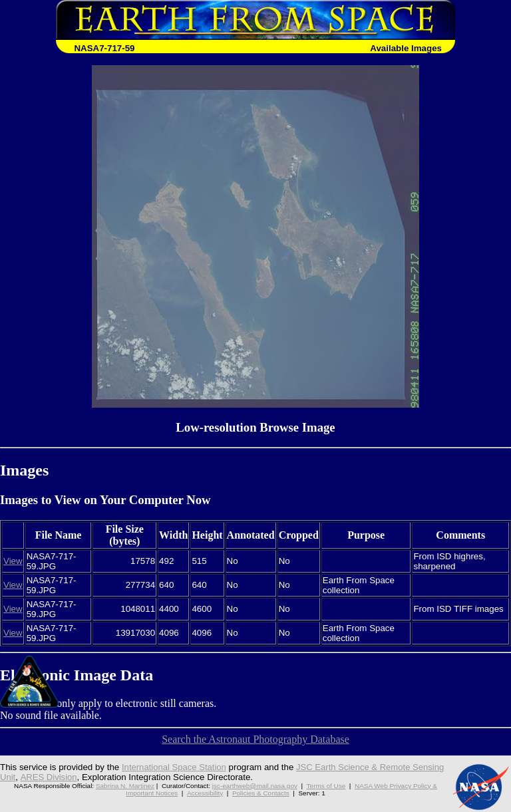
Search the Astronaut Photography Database (255, 739)
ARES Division (49, 777)
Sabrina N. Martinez (125, 786)
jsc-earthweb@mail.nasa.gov (255, 786)
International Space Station (175, 767)
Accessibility (205, 793)
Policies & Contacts (261, 793)
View (13, 561)
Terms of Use (326, 786)
